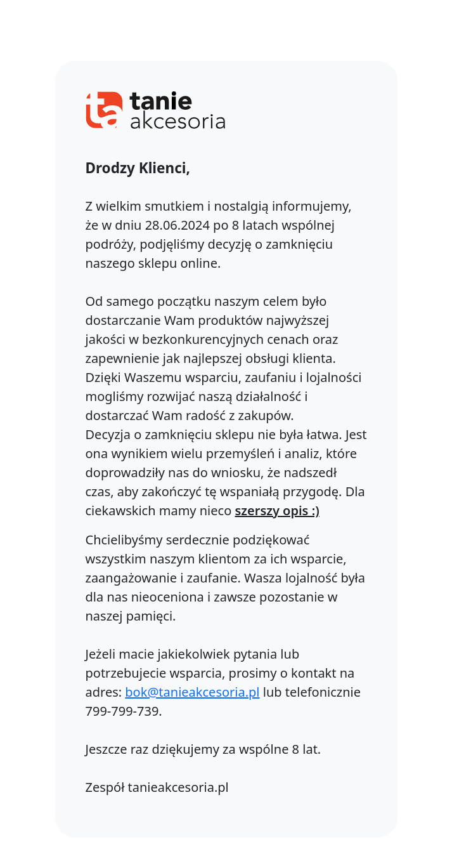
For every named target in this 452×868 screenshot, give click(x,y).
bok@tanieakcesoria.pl (192, 692)
